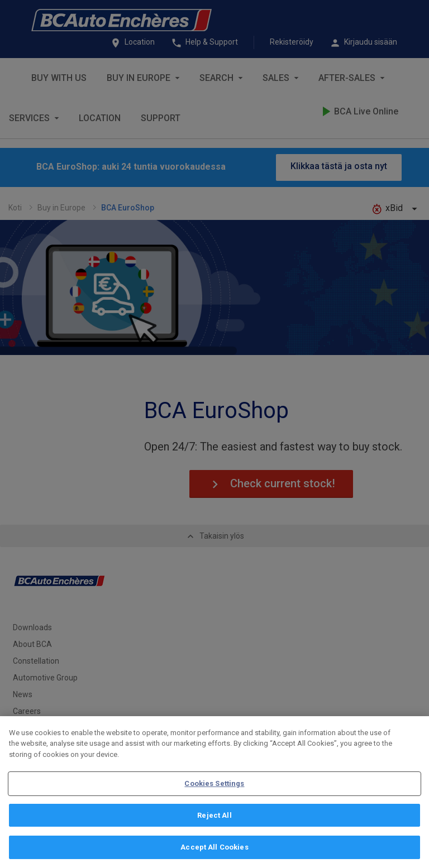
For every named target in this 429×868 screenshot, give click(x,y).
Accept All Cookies (214, 847)
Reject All (214, 815)
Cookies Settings (214, 783)
